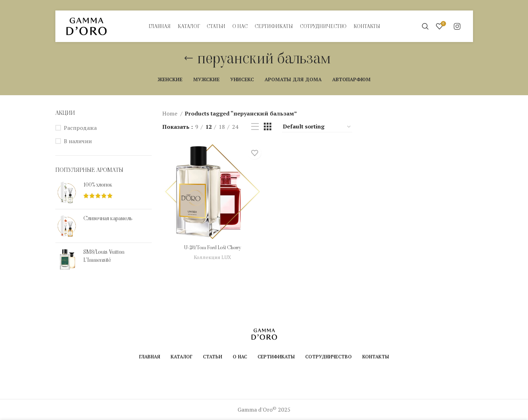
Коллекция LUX (212, 258)
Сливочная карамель (108, 218)
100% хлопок (98, 185)
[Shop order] (317, 127)
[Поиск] (425, 26)
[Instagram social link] (457, 26)
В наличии (78, 141)
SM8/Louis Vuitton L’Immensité (104, 256)
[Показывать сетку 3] (268, 127)
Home (170, 113)
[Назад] (188, 58)
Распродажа (80, 128)
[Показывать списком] (255, 127)
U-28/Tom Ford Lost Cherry (212, 248)
